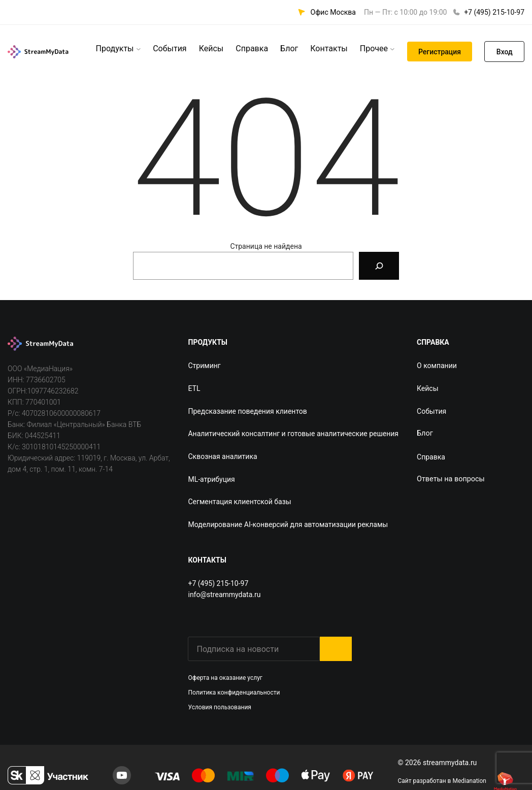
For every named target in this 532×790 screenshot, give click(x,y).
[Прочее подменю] (392, 49)
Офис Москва (333, 12)
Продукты (115, 48)
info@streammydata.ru (224, 595)
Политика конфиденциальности (234, 693)
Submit (336, 649)
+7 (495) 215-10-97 (494, 12)
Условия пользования (219, 707)
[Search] (379, 266)
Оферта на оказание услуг (225, 678)
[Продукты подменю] (139, 49)
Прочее (374, 48)
